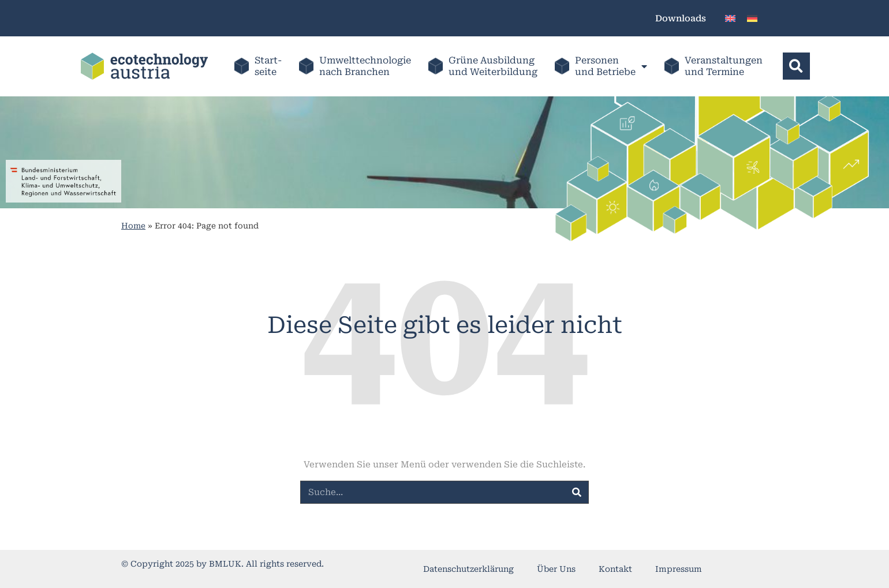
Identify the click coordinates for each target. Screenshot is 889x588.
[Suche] (577, 492)
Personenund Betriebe (610, 66)
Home (133, 226)
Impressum (679, 569)
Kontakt (615, 569)
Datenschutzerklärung (468, 569)
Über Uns (556, 569)
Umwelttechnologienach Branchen (365, 66)
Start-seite (268, 66)
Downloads (681, 18)
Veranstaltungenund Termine (723, 66)
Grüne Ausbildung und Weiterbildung (492, 66)
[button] (796, 66)
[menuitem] (730, 18)
